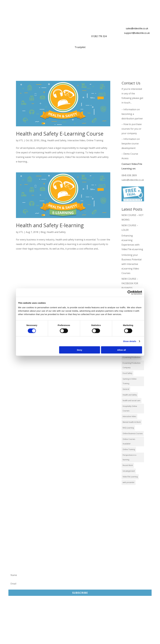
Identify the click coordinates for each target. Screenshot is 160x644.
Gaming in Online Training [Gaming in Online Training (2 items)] (130, 381)
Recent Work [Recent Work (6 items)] (128, 465)
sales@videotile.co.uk (137, 28)
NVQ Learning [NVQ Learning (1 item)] (128, 428)
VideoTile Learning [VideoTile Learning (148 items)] (130, 477)
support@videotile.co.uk (137, 33)
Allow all (122, 350)
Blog (44, 140)
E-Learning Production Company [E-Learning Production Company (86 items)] (132, 365)
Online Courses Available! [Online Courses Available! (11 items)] (129, 441)
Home (10, 61)
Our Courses (27, 61)
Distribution (101, 61)
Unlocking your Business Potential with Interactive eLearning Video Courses (132, 264)
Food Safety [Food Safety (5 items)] (127, 373)
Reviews (122, 61)
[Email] (80, 584)
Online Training (76, 61)
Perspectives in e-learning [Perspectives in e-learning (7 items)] (130, 457)
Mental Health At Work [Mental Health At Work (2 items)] (132, 422)
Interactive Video (76, 140)
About (139, 61)
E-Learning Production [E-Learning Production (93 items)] (132, 357)
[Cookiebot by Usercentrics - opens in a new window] (130, 293)
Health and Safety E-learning (50, 225)
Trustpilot (80, 47)
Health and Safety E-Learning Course (60, 134)
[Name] (80, 575)
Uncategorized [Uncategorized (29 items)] (129, 471)
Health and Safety (57, 140)
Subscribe (80, 593)
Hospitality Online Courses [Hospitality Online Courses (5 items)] (130, 408)
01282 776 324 (99, 36)
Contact (14, 68)
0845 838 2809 (129, 175)
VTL (21, 140)
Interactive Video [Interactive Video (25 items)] (129, 416)
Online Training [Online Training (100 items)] (129, 449)
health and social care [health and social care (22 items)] (132, 401)
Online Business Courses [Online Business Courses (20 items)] (133, 433)
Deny (80, 350)
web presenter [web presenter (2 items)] (129, 482)
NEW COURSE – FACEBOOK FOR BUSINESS (130, 283)
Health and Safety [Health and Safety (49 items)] (130, 395)
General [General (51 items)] (126, 389)
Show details (130, 341)
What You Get (49, 61)
